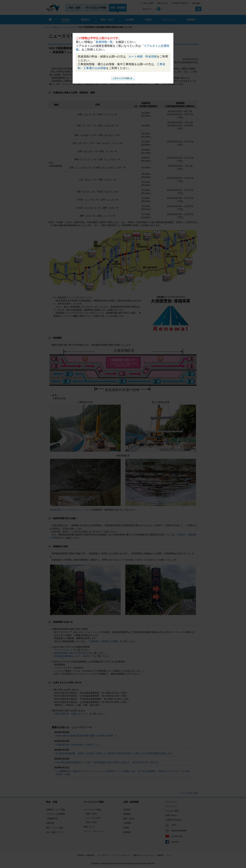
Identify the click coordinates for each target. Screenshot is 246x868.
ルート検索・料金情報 (143, 57)
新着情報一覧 (104, 42)
